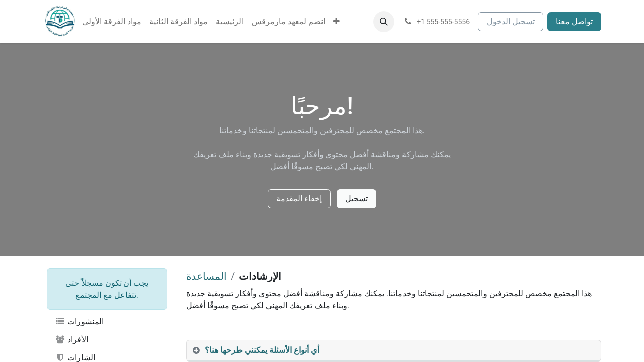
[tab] (394, 351)
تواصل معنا (574, 21)
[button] (384, 22)
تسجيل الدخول (511, 21)
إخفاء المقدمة (299, 198)
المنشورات (79, 322)
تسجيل (356, 198)
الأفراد (71, 340)
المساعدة (207, 276)
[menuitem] (112, 22)
